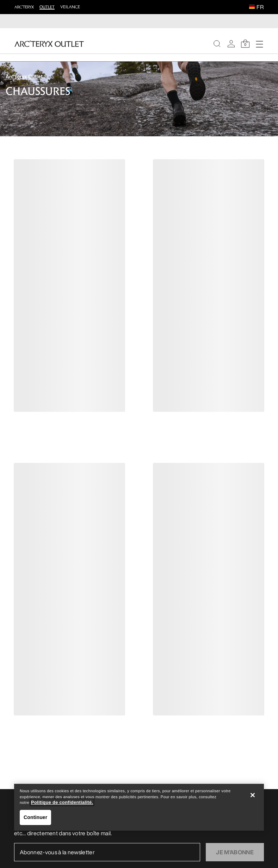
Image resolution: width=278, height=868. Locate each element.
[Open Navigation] (259, 44)
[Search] (217, 44)
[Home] (49, 44)
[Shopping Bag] (245, 44)
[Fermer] (253, 795)
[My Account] (231, 44)
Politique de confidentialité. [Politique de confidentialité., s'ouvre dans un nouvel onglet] (62, 802)
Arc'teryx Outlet (24, 76)
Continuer (35, 817)
